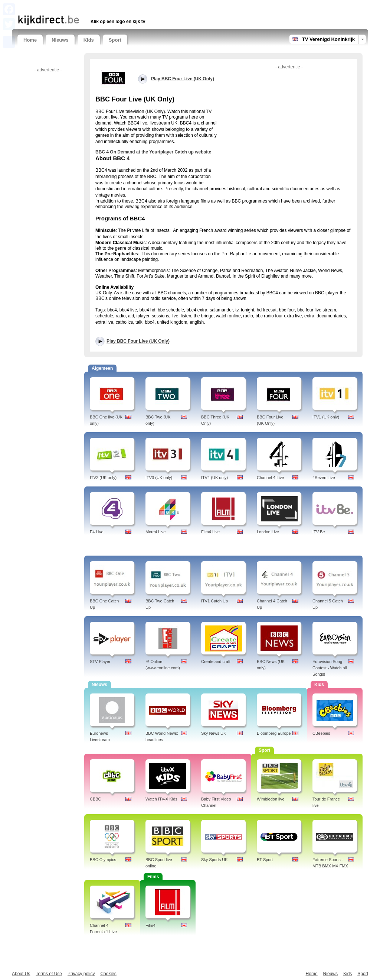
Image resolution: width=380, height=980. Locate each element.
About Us (21, 974)
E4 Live (97, 532)
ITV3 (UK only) (159, 478)
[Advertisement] (104, 7)
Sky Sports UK (214, 860)
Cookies (108, 974)
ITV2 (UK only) (103, 478)
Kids (89, 40)
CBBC (96, 799)
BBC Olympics (103, 860)
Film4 (150, 925)
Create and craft (216, 662)
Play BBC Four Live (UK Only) (138, 341)
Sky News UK (214, 733)
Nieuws (60, 40)
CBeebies (321, 733)
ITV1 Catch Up (214, 601)
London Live (268, 532)
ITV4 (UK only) (214, 478)
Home (30, 40)
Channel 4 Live (270, 478)
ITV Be (319, 532)
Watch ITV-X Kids (161, 799)
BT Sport (265, 860)
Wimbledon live (271, 799)
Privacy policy (81, 974)
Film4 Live (210, 532)
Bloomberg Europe (274, 733)
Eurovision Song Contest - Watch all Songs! (330, 668)
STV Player (100, 662)
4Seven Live (324, 478)
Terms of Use (49, 974)
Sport (115, 40)
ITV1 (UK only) (326, 417)
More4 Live (155, 532)
